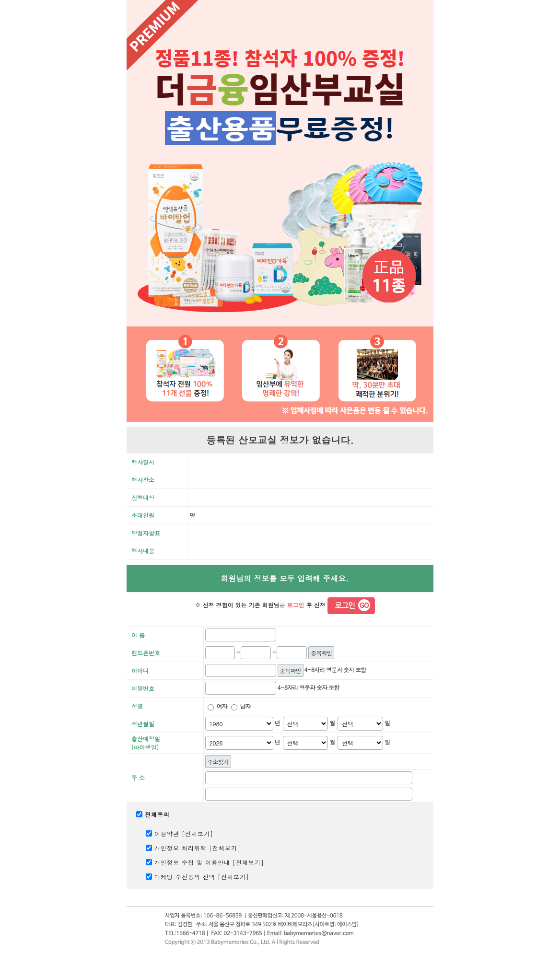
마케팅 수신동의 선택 (185, 877)
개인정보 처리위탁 (181, 848)
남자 (245, 706)
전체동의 (157, 814)
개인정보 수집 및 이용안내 (192, 862)
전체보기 (198, 833)
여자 (222, 706)
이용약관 (167, 833)
